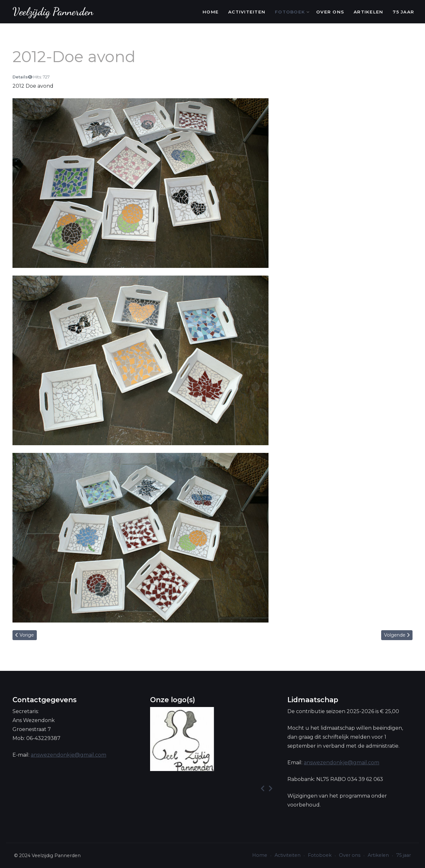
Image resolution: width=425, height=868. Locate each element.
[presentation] (263, 788)
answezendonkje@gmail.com (68, 755)
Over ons (330, 12)
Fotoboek (291, 12)
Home (211, 12)
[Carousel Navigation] (212, 788)
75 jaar (403, 12)
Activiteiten (247, 12)
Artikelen (368, 12)
